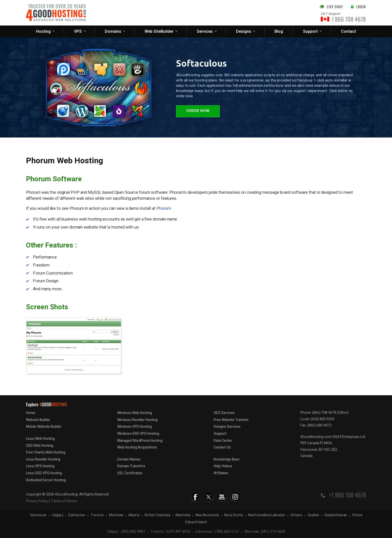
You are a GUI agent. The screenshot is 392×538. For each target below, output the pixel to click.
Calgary (57, 515)
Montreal (116, 515)
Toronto (97, 515)
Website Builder (38, 420)
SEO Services (224, 413)
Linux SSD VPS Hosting (44, 473)
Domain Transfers (131, 466)
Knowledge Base (227, 459)
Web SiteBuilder (159, 31)
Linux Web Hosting (40, 439)
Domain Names (129, 459)
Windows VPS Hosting (134, 427)
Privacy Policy (37, 501)
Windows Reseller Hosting (137, 420)
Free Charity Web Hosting (46, 452)
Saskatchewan (336, 515)
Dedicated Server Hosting (46, 480)
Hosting (43, 31)
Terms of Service (64, 501)
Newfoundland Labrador (267, 515)
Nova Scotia (233, 515)
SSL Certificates (130, 473)
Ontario (296, 515)
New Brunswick (207, 515)
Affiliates (221, 473)
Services (205, 31)
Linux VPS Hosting (40, 466)
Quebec (313, 515)
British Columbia (157, 515)
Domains (113, 31)
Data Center (223, 441)
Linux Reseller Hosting (43, 459)
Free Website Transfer (231, 420)
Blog (279, 31)
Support (310, 31)
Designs (244, 31)
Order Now (198, 111)
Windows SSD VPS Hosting (138, 434)
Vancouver (38, 515)
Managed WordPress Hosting (140, 441)
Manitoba (183, 515)
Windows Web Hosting (135, 413)
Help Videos (223, 466)
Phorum (164, 208)
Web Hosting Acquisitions (137, 447)
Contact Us (222, 447)
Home (31, 413)
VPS (78, 31)
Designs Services (227, 427)
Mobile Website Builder (44, 427)
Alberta (134, 515)
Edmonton (77, 515)
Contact (348, 31)
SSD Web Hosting (40, 446)
